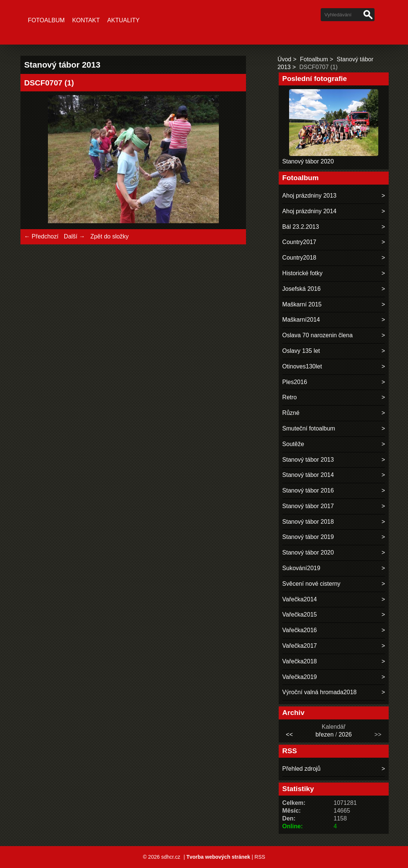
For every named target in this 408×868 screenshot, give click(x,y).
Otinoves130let (302, 366)
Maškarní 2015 (302, 304)
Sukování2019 (301, 568)
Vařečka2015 (300, 615)
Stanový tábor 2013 (308, 460)
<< (289, 734)
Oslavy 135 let (301, 351)
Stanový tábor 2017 (308, 506)
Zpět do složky (109, 236)
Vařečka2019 (300, 677)
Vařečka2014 (300, 599)
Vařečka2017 (300, 646)
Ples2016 (295, 382)
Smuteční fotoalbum (309, 428)
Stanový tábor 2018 (308, 522)
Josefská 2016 (302, 289)
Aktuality (124, 20)
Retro (290, 397)
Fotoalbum (46, 20)
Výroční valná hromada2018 (320, 692)
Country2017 (299, 242)
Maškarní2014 (301, 320)
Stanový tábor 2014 (308, 475)
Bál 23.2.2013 (301, 227)
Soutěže (293, 444)
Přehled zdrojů (302, 769)
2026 (345, 734)
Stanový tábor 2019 (308, 537)
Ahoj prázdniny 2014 (310, 211)
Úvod (284, 59)
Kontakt (86, 20)
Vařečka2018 (300, 661)
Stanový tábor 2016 (308, 490)
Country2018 (299, 258)
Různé (291, 413)
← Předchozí (41, 236)
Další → (75, 236)
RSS (260, 857)
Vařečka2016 (300, 630)
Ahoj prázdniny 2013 (310, 196)
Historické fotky (302, 273)
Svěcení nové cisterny (312, 584)
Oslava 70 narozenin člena (318, 335)
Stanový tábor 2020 (308, 161)
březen (325, 734)
